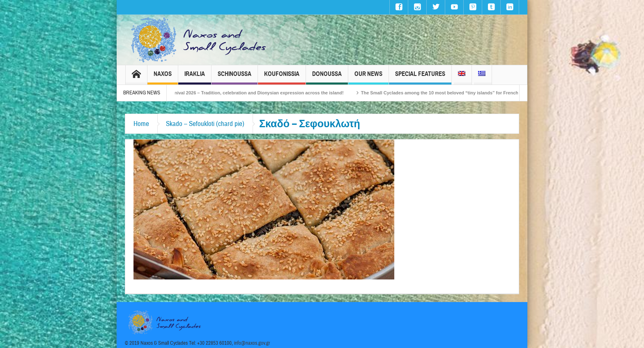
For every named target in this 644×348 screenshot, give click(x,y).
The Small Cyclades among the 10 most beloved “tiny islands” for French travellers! (458, 93)
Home (141, 124)
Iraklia (195, 77)
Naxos (163, 77)
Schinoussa (235, 77)
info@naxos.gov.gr (252, 343)
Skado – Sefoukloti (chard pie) (205, 124)
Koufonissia (282, 77)
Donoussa (327, 77)
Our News (368, 77)
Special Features (420, 77)
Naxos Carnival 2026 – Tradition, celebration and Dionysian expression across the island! (255, 93)
